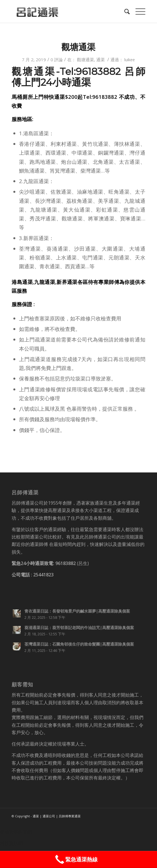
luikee (130, 60)
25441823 (43, 575)
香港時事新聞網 (16, 832)
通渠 (101, 60)
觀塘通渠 (78, 47)
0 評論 (57, 60)
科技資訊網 (11, 843)
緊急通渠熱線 (76, 859)
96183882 (66, 563)
